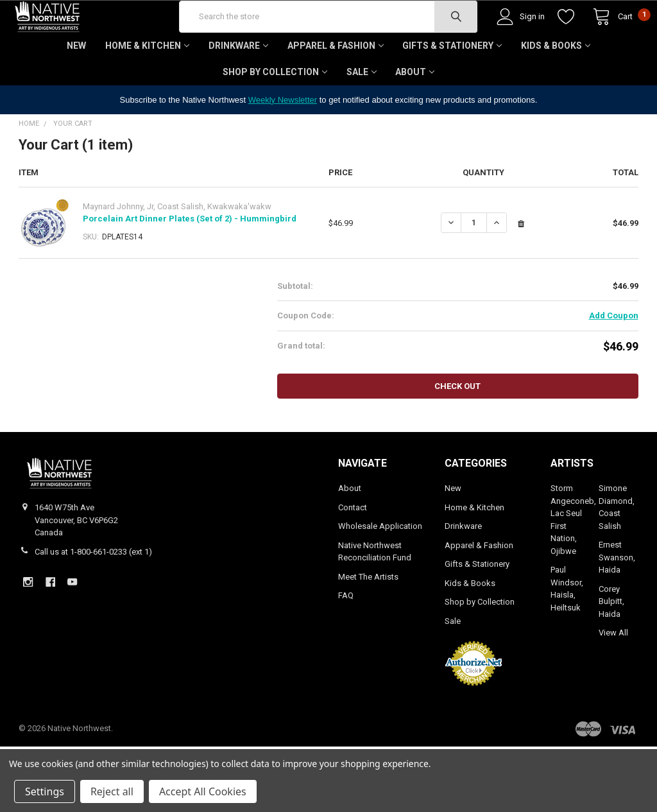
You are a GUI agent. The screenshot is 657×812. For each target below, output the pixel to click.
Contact (353, 545)
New (76, 83)
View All (613, 670)
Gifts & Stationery (452, 83)
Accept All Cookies (203, 791)
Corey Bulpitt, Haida (611, 639)
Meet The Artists (368, 615)
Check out (457, 424)
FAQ (346, 633)
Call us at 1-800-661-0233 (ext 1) (93, 590)
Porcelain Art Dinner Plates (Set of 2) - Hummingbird (190, 256)
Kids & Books (556, 83)
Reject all (112, 791)
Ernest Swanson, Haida (617, 595)
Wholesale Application (380, 564)
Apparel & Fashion (336, 83)
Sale (362, 110)
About (415, 110)
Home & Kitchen (147, 83)
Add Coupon (614, 353)
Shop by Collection (275, 110)
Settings (45, 791)
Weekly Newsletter (283, 138)
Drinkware (238, 83)
